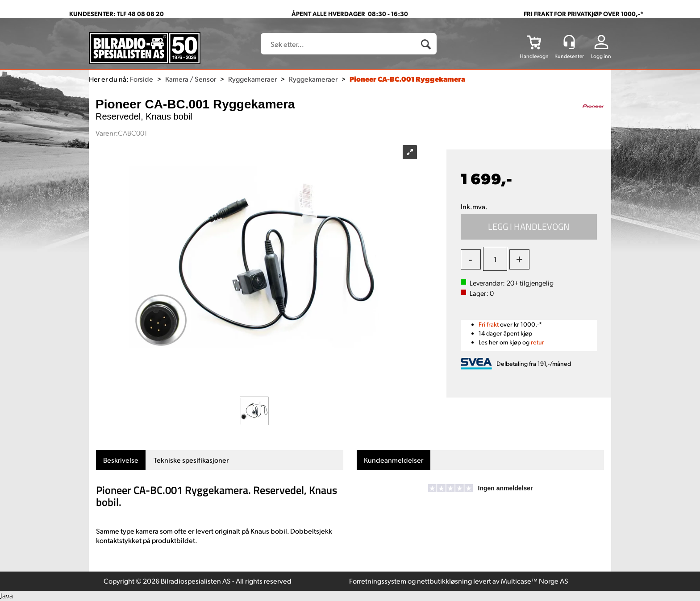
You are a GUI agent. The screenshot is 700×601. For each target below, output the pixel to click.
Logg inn (601, 56)
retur (537, 342)
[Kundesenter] (569, 42)
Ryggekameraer (252, 79)
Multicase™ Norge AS (535, 581)
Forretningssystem (378, 581)
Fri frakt (489, 324)
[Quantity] (495, 259)
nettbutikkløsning (444, 581)
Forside (142, 79)
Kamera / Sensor (191, 79)
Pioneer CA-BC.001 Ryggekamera (407, 79)
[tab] (121, 460)
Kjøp (529, 227)
